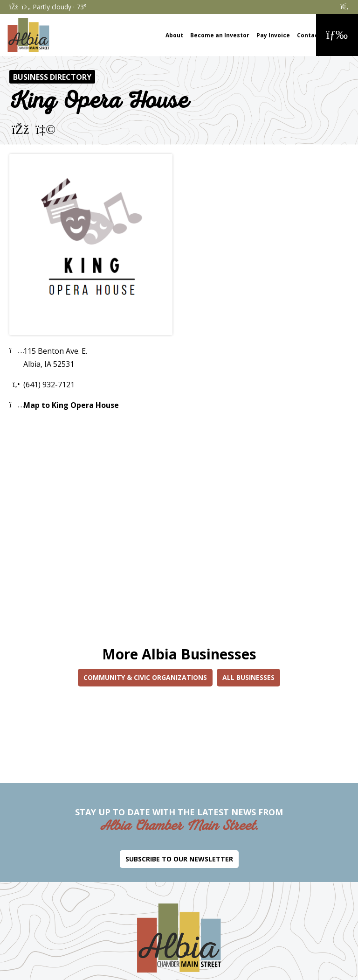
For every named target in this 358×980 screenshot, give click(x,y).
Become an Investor (220, 35)
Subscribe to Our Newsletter (179, 859)
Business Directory (52, 77)
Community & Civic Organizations (145, 677)
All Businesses (248, 677)
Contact (309, 35)
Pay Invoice (273, 35)
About (174, 35)
